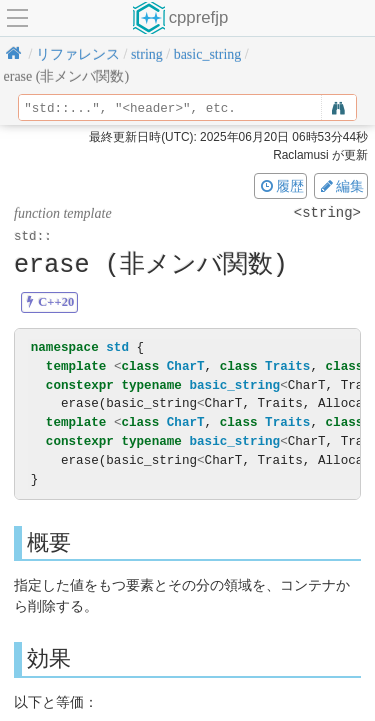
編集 (341, 186)
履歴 (281, 186)
